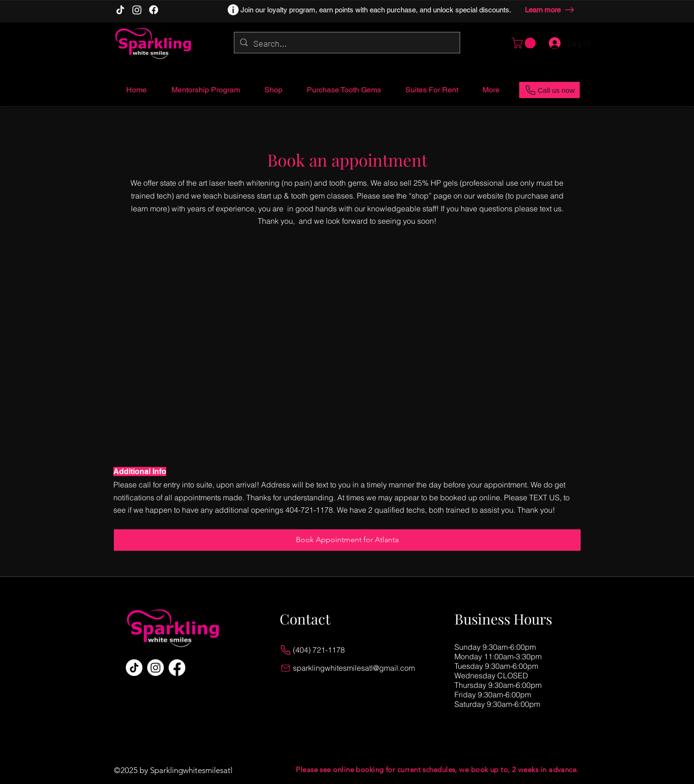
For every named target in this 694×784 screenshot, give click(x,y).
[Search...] (347, 44)
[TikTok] (120, 10)
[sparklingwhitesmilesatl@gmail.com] (351, 668)
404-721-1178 (309, 510)
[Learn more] (551, 10)
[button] (525, 43)
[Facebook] (154, 10)
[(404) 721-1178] (351, 650)
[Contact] (334, 619)
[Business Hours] (509, 619)
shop (420, 196)
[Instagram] (137, 10)
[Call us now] (549, 90)
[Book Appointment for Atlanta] (347, 540)
